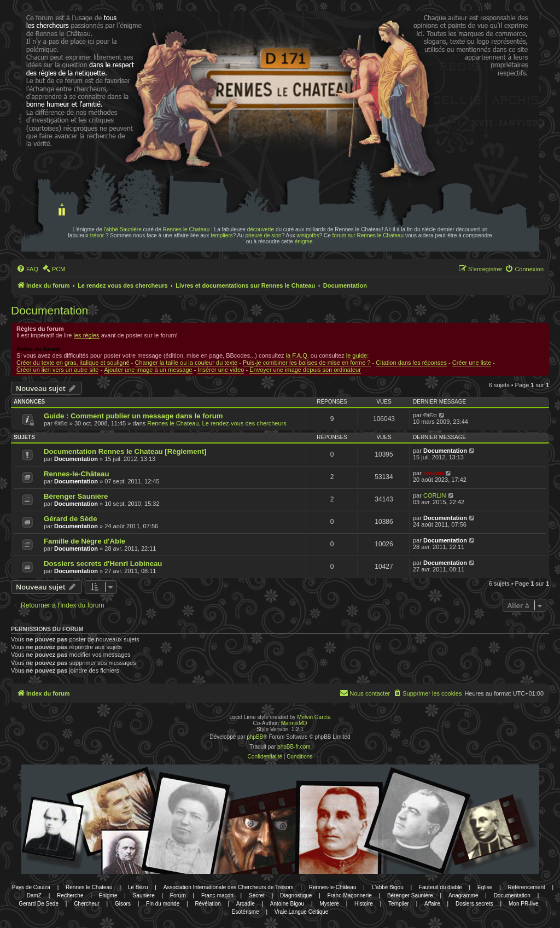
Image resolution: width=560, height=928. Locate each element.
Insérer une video (221, 370)
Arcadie (246, 904)
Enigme (108, 895)
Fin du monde (163, 904)
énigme (304, 241)
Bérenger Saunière (76, 496)
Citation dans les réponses (411, 363)
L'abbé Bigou (388, 887)
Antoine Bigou (287, 904)
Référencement (526, 887)
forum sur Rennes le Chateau (368, 235)
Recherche (70, 895)
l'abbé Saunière (123, 229)
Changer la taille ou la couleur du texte (186, 363)
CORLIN (435, 495)
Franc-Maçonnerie (350, 895)
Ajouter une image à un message (148, 370)
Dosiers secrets (474, 904)
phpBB (255, 737)
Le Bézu (138, 887)
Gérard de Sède (70, 519)
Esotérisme (246, 912)
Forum (178, 895)
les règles (87, 335)
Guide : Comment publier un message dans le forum (133, 416)
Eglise (485, 887)
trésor (97, 235)
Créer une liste (472, 363)
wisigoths (308, 235)
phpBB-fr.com (294, 747)
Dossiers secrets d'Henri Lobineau (103, 564)
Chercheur (87, 904)
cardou (433, 473)
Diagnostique (296, 895)
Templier (399, 904)
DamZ (34, 895)
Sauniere (144, 895)
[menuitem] (27, 269)
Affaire (432, 904)
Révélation (208, 904)
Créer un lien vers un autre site (57, 370)
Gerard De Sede (39, 904)
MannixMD (294, 723)
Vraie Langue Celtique (302, 912)
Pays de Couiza (31, 887)
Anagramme (463, 895)
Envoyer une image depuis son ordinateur (305, 370)
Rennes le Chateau (186, 229)
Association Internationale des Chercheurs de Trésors (229, 887)
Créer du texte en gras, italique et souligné (73, 363)
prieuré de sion (264, 235)
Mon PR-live (523, 904)
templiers (222, 235)
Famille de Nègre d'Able (84, 541)
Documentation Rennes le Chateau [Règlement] (125, 451)
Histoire (364, 904)
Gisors (123, 904)
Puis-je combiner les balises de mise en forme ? (307, 363)
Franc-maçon (217, 895)
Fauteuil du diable (441, 887)
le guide (357, 355)
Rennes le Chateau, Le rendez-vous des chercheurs (217, 423)
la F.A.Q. (297, 355)
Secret (257, 895)
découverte (261, 229)
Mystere (329, 904)
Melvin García (314, 717)
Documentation (49, 310)
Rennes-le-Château (76, 474)
